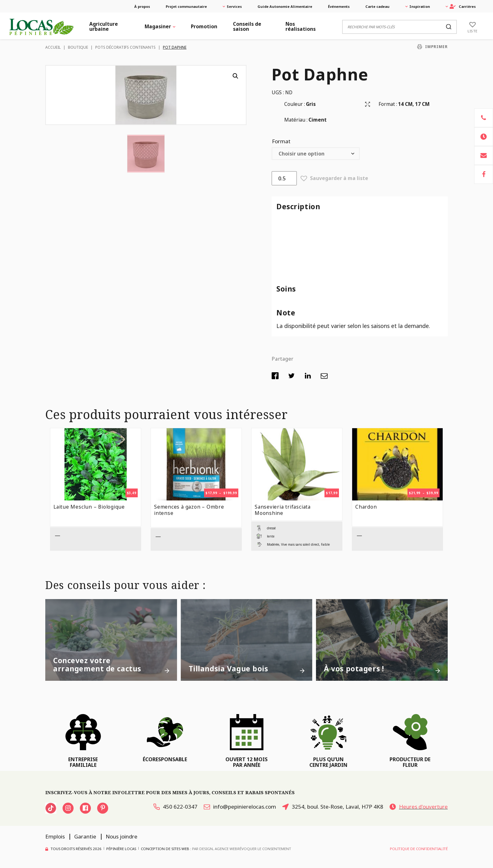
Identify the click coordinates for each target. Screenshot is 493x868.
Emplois (55, 836)
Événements (339, 6)
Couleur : (295, 104)
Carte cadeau (377, 6)
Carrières (463, 6)
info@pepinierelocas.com (240, 807)
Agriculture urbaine (104, 26)
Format (281, 141)
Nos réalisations (301, 26)
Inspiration (420, 6)
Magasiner (158, 26)
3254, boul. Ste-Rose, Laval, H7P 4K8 (333, 807)
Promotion (204, 26)
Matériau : (296, 120)
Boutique (78, 47)
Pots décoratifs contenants (125, 47)
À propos (142, 6)
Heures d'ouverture (419, 807)
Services (234, 6)
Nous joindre (122, 836)
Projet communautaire (186, 6)
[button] (235, 76)
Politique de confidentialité (419, 849)
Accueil (53, 47)
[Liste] (473, 27)
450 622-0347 (175, 807)
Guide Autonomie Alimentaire (285, 6)
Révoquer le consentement (264, 849)
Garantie (85, 836)
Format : (388, 104)
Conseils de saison (247, 26)
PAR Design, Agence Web (215, 848)
